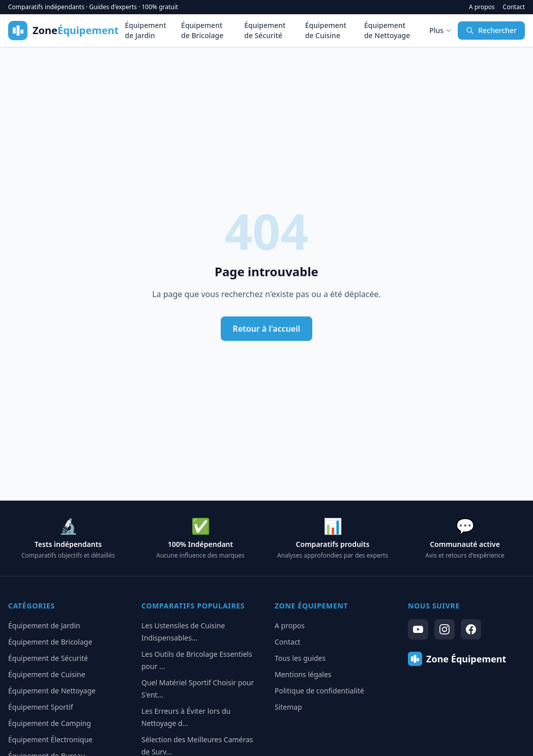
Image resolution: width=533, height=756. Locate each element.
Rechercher (491, 30)
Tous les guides (300, 658)
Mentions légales (303, 674)
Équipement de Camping (50, 723)
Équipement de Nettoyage (387, 30)
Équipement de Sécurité (265, 30)
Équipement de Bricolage (202, 30)
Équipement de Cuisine (326, 30)
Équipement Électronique (50, 739)
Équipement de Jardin (146, 30)
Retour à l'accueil (267, 329)
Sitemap (288, 707)
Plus (440, 30)
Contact (514, 7)
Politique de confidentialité (319, 691)
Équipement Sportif (41, 707)
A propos (482, 7)
